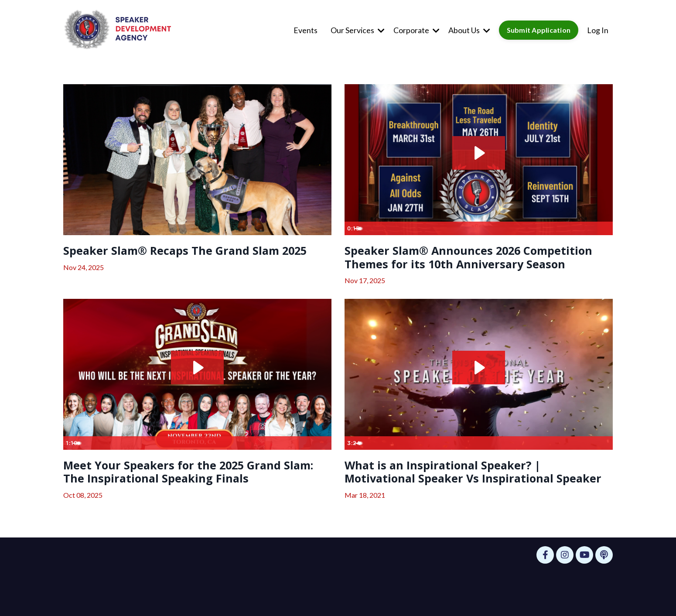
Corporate (416, 30)
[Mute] (571, 228)
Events (305, 30)
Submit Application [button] (539, 30)
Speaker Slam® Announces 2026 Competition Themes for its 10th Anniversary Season (449, 267)
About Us (469, 30)
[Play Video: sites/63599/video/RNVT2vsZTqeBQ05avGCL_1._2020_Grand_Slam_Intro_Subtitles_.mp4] (479, 388)
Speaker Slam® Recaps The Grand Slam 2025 (189, 259)
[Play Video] (353, 228)
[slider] (469, 228)
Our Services (357, 30)
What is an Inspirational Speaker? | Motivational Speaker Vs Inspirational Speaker (466, 503)
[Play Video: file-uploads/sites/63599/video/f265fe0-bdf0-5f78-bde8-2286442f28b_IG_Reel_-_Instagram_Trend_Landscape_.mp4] (479, 152)
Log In (598, 30)
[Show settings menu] (588, 228)
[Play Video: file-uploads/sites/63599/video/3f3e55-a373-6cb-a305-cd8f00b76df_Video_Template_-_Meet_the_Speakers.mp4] (197, 388)
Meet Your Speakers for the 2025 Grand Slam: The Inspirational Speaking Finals (189, 495)
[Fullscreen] (605, 228)
